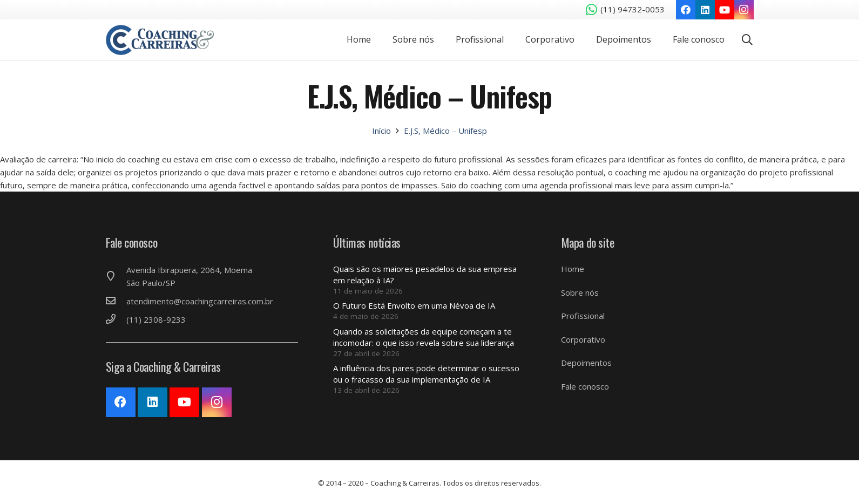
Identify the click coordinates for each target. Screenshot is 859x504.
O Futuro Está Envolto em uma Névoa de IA (414, 305)
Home (573, 269)
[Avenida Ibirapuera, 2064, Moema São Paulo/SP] (116, 276)
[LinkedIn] (705, 10)
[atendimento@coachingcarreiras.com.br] (116, 301)
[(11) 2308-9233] (116, 319)
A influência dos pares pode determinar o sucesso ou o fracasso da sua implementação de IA (426, 374)
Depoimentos (586, 363)
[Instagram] (744, 10)
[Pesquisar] (747, 41)
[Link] (164, 41)
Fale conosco (585, 386)
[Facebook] (686, 10)
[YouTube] (725, 10)
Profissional (583, 316)
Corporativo (583, 339)
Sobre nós (580, 292)
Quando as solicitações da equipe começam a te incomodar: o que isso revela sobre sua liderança (424, 337)
